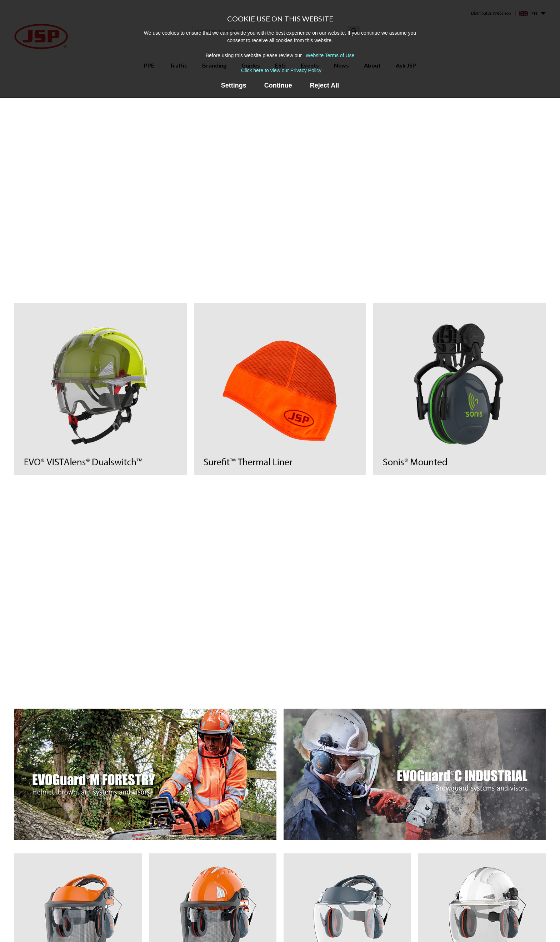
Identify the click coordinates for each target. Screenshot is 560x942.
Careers (392, 919)
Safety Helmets (132, 888)
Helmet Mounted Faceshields (147, 899)
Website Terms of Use (330, 55)
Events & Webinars (315, 906)
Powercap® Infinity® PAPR (235, 909)
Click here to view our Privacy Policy (281, 70)
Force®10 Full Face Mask (232, 899)
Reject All (324, 85)
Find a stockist (399, 909)
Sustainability (398, 930)
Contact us (395, 899)
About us (393, 888)
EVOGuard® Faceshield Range (238, 919)
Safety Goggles (132, 919)
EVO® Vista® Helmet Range (236, 930)
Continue (278, 85)
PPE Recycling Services (319, 927)
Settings (234, 85)
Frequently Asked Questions (326, 916)
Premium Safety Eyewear (142, 909)
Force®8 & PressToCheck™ (235, 888)
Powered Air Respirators (142, 930)
